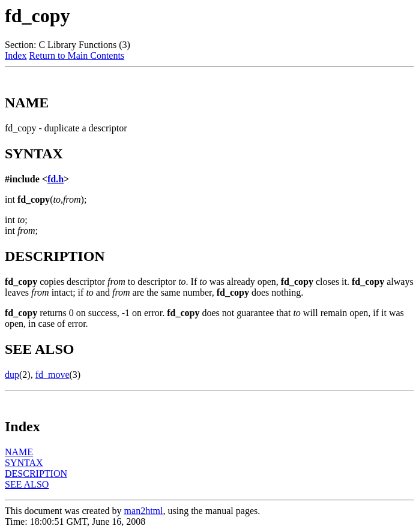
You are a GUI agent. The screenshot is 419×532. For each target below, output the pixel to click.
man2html (144, 511)
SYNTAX (24, 463)
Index (16, 55)
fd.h (56, 179)
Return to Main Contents (77, 55)
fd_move (53, 375)
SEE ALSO (27, 484)
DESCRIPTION (36, 474)
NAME (19, 452)
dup (12, 375)
